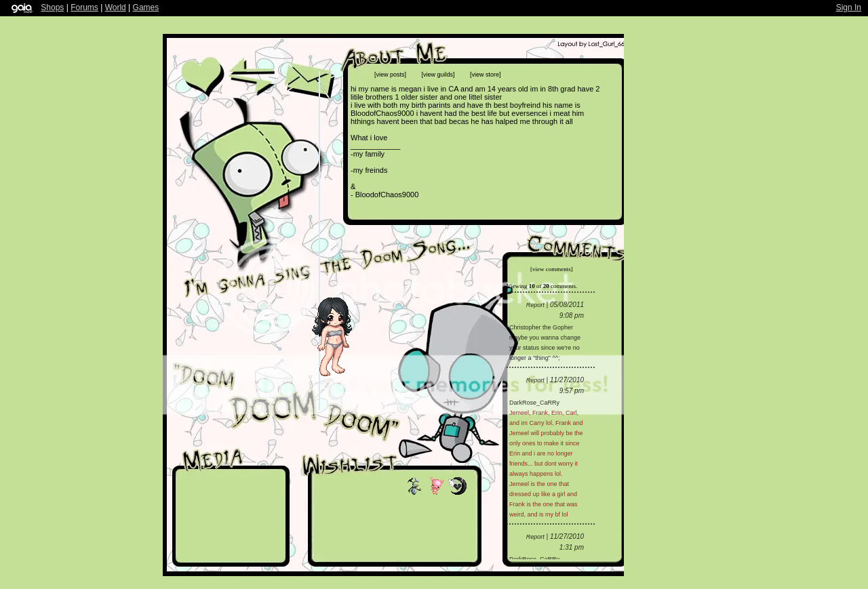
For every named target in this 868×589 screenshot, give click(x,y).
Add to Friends (202, 83)
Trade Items (251, 77)
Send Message (309, 80)
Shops (52, 7)
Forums (84, 7)
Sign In (849, 7)
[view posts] (390, 75)
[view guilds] (438, 75)
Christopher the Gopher (541, 327)
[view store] (486, 75)
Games (146, 7)
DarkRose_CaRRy (534, 403)
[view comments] (552, 269)
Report (535, 305)
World (116, 7)
